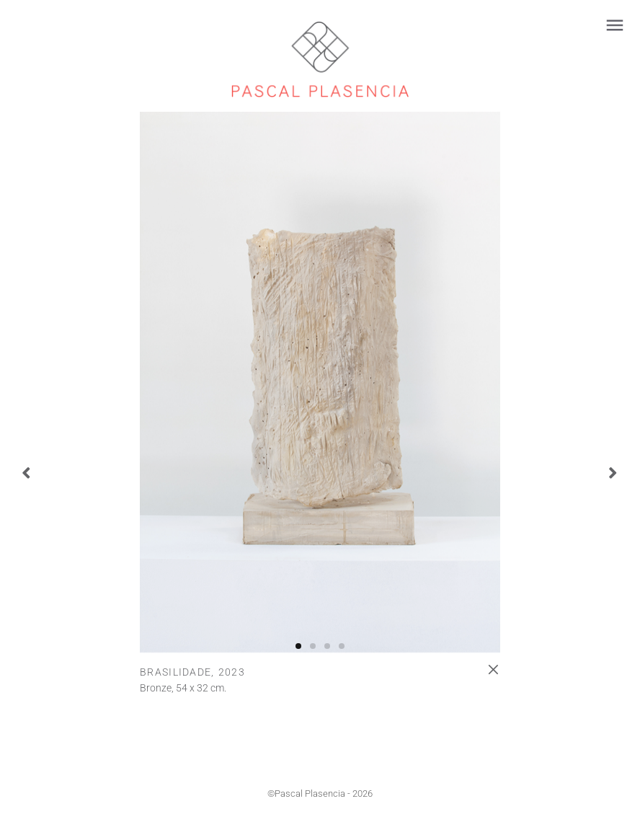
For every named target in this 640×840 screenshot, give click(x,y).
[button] (298, 646)
